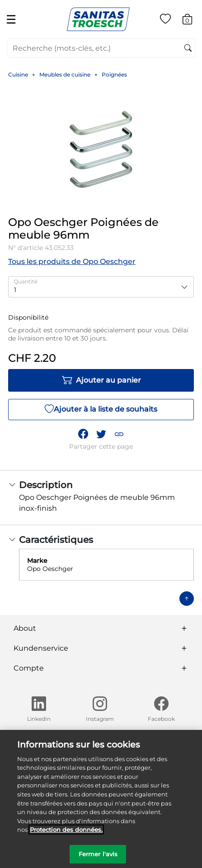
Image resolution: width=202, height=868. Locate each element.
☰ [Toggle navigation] (11, 19)
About (25, 628)
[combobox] (101, 48)
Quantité (26, 281)
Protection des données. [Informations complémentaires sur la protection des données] (66, 834)
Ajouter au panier (101, 380)
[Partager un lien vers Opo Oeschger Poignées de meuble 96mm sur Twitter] (101, 434)
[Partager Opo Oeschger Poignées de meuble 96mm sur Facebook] (83, 434)
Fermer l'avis (98, 858)
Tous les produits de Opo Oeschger (72, 261)
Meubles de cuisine (65, 74)
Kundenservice (41, 648)
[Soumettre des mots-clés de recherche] (188, 48)
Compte (29, 668)
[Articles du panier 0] (192, 21)
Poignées (114, 74)
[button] (119, 434)
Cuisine (18, 74)
